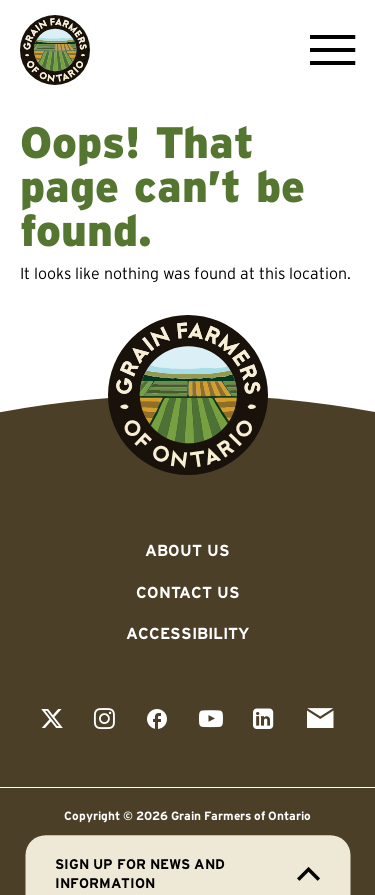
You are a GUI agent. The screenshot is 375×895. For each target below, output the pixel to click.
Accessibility (187, 633)
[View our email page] (320, 720)
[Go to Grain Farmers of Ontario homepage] (55, 50)
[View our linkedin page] (263, 720)
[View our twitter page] (52, 720)
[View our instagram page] (104, 720)
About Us (187, 550)
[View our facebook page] (157, 720)
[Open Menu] (327, 50)
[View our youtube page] (211, 720)
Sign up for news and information (187, 873)
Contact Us (188, 592)
